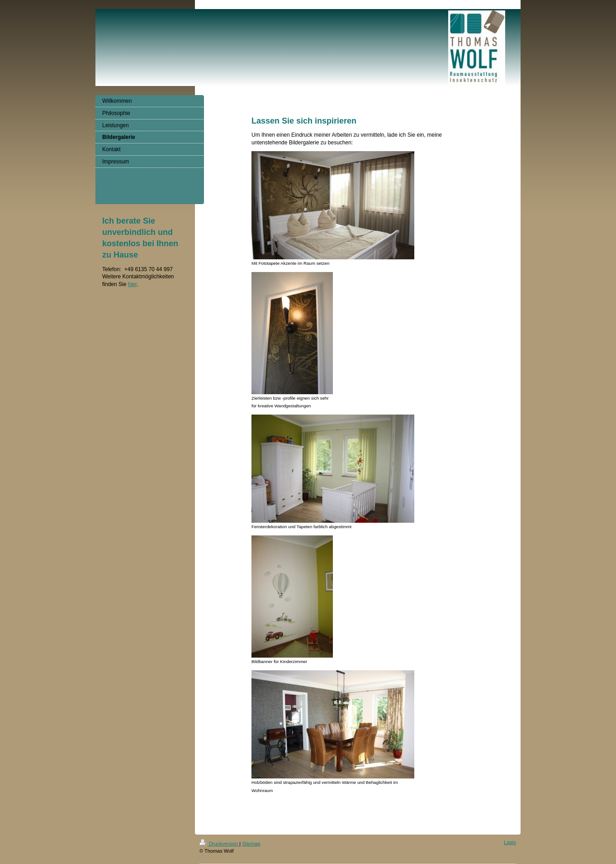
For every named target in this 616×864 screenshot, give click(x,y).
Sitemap (251, 844)
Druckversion (219, 844)
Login (510, 842)
